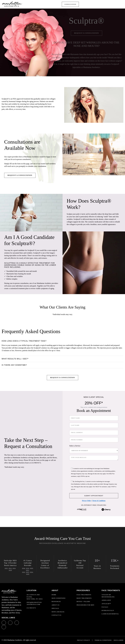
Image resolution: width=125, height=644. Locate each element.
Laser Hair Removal (110, 614)
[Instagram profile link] (10, 623)
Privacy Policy (87, 501)
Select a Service (75, 446)
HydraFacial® (108, 610)
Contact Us (57, 615)
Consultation (70, 4)
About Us (56, 605)
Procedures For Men (85, 605)
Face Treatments (84, 595)
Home (54, 595)
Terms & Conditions (99, 501)
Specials (55, 608)
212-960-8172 (31, 608)
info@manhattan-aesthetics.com (34, 603)
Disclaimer (119, 640)
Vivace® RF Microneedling (108, 596)
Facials (105, 607)
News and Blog (58, 612)
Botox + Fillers (83, 601)
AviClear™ (106, 604)
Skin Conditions (59, 598)
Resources (56, 601)
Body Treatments (84, 598)
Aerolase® (106, 600)
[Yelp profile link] (4, 627)
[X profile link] (17, 623)
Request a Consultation (86, 33)
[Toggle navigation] (120, 4)
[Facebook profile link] (4, 623)
